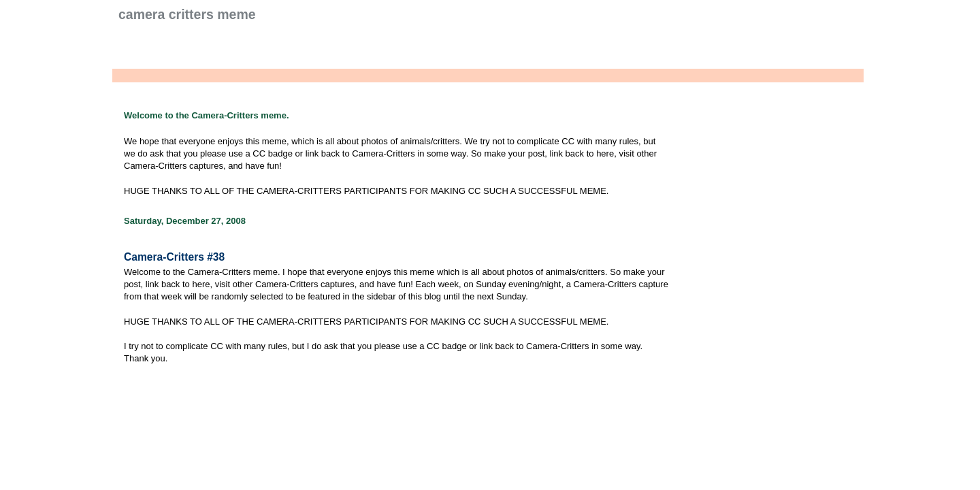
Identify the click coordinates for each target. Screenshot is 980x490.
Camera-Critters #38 (174, 257)
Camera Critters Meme (187, 14)
